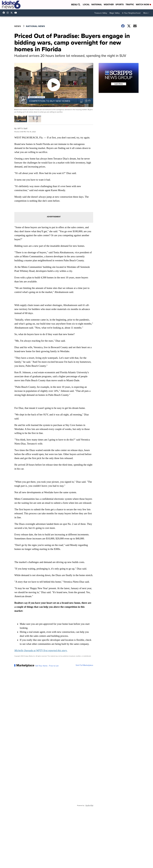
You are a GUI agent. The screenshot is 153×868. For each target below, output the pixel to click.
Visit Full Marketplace (84, 665)
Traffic (130, 4)
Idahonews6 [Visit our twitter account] (12, 13)
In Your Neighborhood (131, 13)
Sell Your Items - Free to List (47, 666)
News (18, 26)
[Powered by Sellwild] (89, 806)
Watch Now (143, 4)
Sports (120, 4)
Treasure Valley (101, 13)
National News (35, 26)
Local (86, 4)
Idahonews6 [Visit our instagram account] (8, 13)
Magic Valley (115, 13)
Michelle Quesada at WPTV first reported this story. (41, 650)
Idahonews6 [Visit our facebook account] (4, 13)
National (97, 4)
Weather (109, 4)
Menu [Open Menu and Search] (76, 5)
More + (146, 13)
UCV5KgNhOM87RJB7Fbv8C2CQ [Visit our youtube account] (16, 13)
